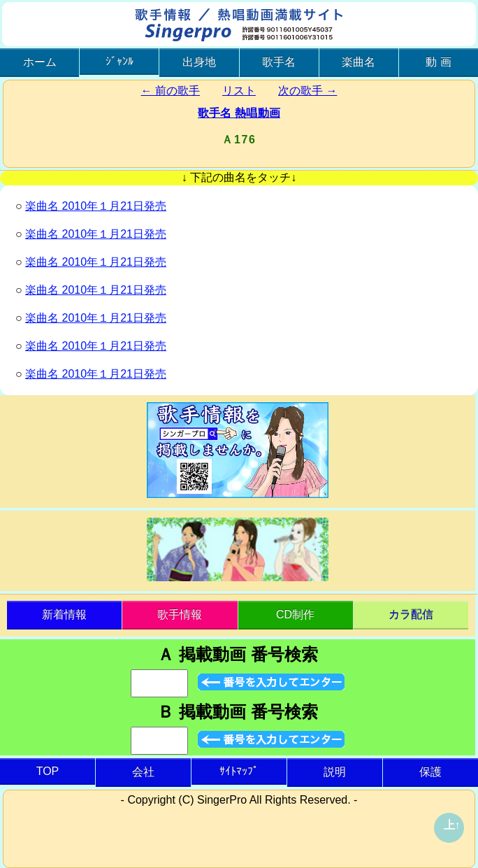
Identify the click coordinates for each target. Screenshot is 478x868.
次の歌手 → (307, 91)
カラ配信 (411, 614)
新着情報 (64, 614)
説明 (335, 772)
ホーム (40, 62)
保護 (430, 772)
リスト (239, 91)
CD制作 (295, 614)
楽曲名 (358, 62)
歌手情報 (180, 614)
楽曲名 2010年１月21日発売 (96, 206)
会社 (143, 772)
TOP (48, 771)
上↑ (452, 825)
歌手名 (279, 62)
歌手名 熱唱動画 (239, 113)
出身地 (199, 62)
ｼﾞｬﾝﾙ (119, 61)
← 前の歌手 (171, 91)
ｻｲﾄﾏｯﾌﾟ (239, 771)
